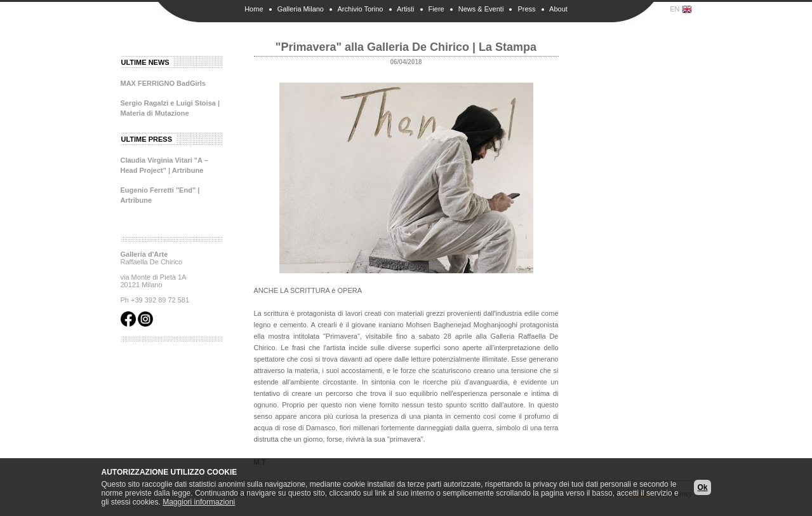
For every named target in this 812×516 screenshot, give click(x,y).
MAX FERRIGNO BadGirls (163, 83)
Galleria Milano (301, 9)
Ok (702, 487)
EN (681, 10)
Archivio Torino (361, 9)
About (558, 9)
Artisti (406, 9)
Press (526, 9)
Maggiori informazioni (199, 502)
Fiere (436, 9)
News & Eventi (481, 9)
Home (254, 9)
